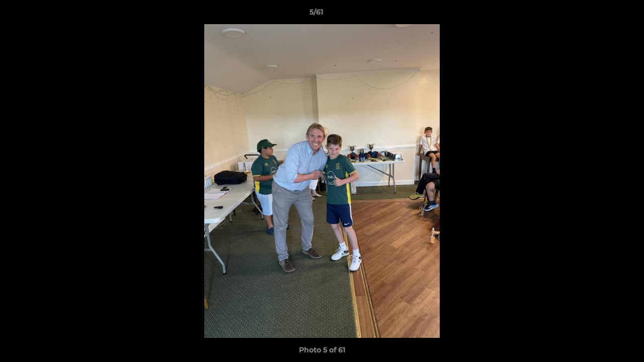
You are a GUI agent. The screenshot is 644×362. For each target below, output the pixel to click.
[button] (602, 15)
